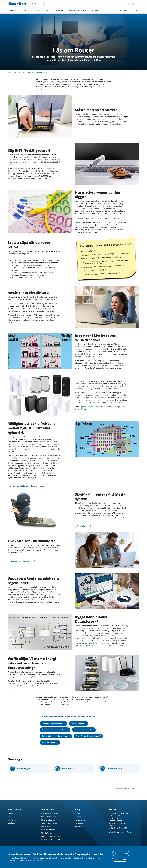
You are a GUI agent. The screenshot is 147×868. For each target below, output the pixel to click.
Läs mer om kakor (121, 853)
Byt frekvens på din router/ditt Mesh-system (28, 486)
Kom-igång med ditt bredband (88, 736)
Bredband (14, 10)
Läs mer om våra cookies (51, 840)
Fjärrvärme (59, 10)
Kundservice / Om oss (78, 10)
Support (78, 817)
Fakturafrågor (80, 826)
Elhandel (35, 10)
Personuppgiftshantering (51, 836)
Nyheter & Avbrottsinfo (50, 813)
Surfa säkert (83, 526)
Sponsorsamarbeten (49, 823)
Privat (34, 4)
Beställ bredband (79, 724)
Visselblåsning (47, 833)
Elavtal (10, 813)
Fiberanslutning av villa (84, 730)
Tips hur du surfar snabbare (54, 724)
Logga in (122, 10)
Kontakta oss (80, 820)
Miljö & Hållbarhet (48, 820)
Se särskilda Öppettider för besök (122, 832)
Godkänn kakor (120, 860)
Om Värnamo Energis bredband (55, 730)
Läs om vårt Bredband (33, 72)
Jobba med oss (47, 826)
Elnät (47, 10)
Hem (9, 72)
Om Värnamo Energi (49, 817)
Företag (43, 4)
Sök (134, 10)
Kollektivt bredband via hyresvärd (56, 736)
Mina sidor (96, 10)
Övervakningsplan (48, 830)
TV (25, 10)
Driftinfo (135, 4)
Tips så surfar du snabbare (21, 561)
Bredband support (50, 742)
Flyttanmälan (80, 823)
